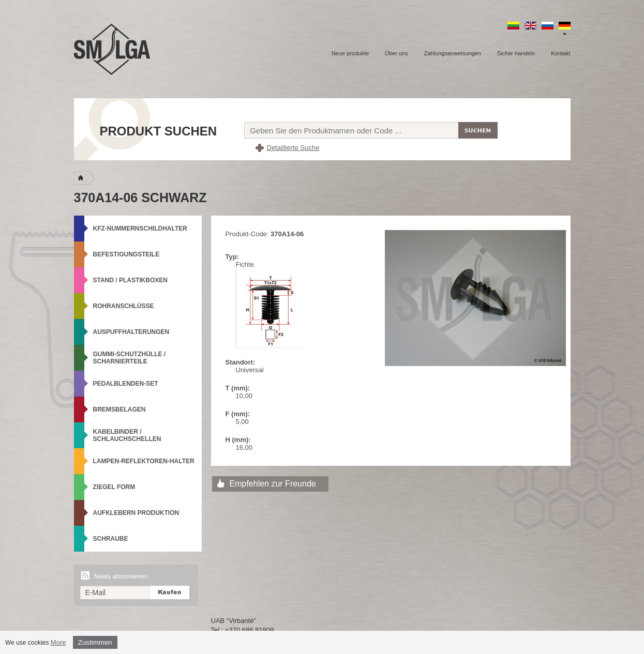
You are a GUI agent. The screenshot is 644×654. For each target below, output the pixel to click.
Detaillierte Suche (293, 148)
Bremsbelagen (119, 409)
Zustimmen (95, 642)
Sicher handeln (516, 53)
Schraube (111, 539)
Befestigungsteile (126, 254)
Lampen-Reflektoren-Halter (144, 461)
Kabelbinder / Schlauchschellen (127, 435)
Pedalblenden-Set (126, 384)
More (58, 642)
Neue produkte (350, 53)
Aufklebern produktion (136, 513)
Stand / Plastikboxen (130, 280)
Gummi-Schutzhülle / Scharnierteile (130, 358)
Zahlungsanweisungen (453, 53)
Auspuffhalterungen (131, 332)
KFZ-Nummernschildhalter (140, 229)
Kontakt (560, 53)
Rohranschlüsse (124, 306)
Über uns (396, 53)
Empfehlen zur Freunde (273, 484)
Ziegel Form (114, 487)
